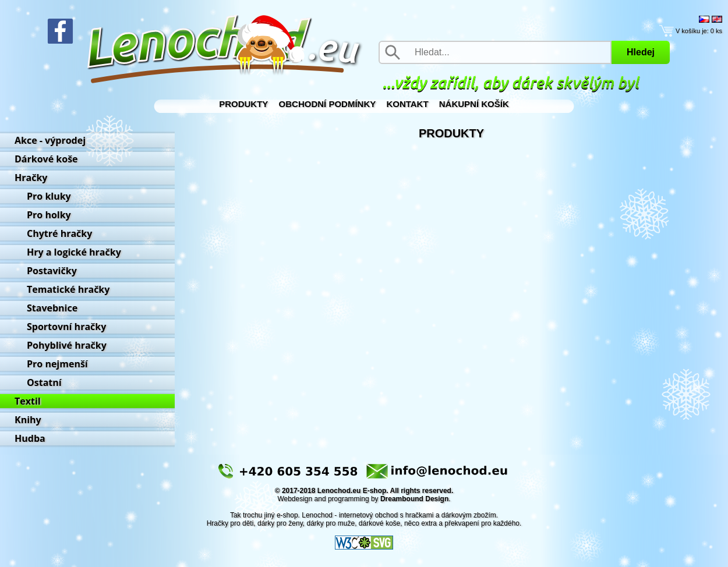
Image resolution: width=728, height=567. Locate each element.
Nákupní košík (474, 104)
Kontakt (407, 104)
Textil (28, 401)
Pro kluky (49, 196)
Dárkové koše (46, 159)
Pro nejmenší (57, 364)
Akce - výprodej (50, 140)
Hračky (31, 178)
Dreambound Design (414, 499)
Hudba (30, 438)
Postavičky (52, 271)
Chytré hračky (59, 233)
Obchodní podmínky (328, 104)
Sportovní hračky (66, 327)
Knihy (28, 420)
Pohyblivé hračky (67, 345)
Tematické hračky (68, 289)
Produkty (243, 104)
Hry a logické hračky (74, 252)
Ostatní (44, 382)
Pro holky (49, 215)
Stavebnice (52, 308)
